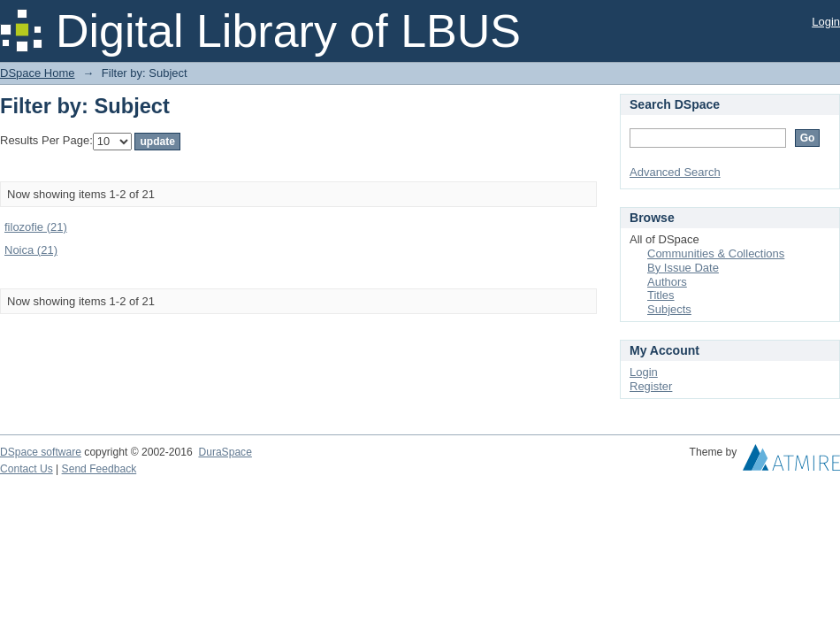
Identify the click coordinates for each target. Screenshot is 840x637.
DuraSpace (225, 452)
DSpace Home (38, 73)
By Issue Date (683, 268)
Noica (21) (31, 250)
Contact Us (27, 469)
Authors (667, 282)
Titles (661, 295)
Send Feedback (99, 469)
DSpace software (41, 452)
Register (651, 386)
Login (826, 22)
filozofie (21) (36, 227)
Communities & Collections (716, 253)
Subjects (669, 309)
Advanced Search (675, 172)
